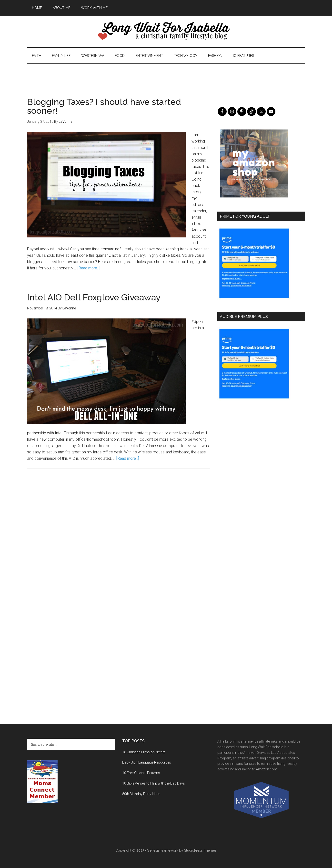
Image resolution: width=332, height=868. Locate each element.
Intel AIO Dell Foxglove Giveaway (94, 297)
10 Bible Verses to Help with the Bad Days (154, 783)
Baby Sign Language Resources (147, 762)
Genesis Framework (162, 850)
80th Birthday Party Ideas (141, 794)
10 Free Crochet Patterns (141, 773)
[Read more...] (89, 268)
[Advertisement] (166, 75)
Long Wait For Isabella (166, 31)
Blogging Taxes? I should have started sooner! (104, 106)
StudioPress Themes (200, 850)
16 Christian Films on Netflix (144, 752)
